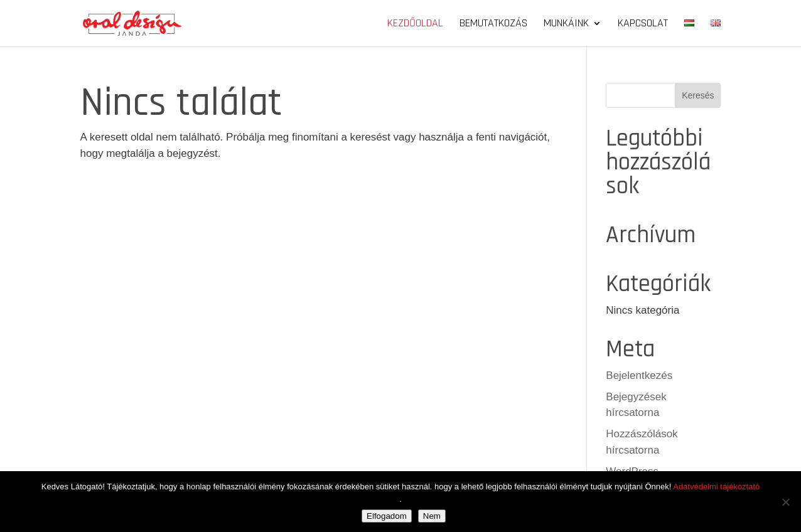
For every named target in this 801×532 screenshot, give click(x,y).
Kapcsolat (643, 24)
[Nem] (785, 502)
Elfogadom (387, 516)
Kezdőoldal (415, 24)
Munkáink (566, 24)
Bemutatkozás (493, 24)
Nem (432, 516)
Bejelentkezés (639, 375)
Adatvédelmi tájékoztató (716, 487)
